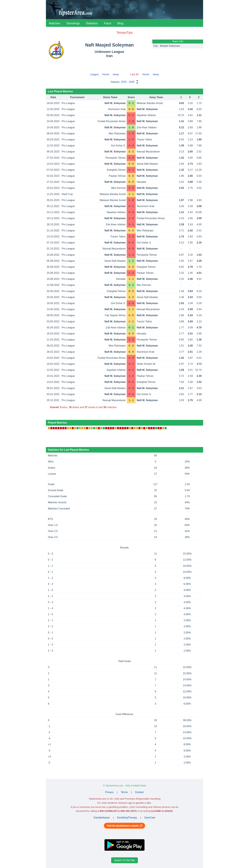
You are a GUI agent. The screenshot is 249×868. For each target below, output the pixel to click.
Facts (108, 23)
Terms (124, 792)
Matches (55, 23)
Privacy (109, 792)
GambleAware (102, 818)
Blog (120, 23)
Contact (139, 792)
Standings (73, 23)
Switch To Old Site (124, 860)
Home (106, 74)
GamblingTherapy (127, 818)
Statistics (92, 23)
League (94, 74)
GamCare (150, 818)
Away (116, 74)
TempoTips (124, 32)
